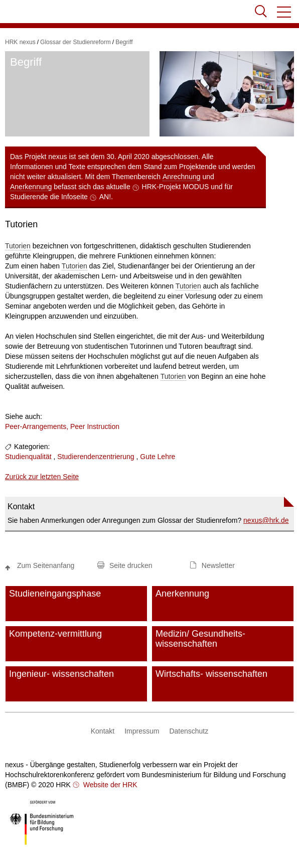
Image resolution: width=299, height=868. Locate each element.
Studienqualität (28, 457)
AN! (105, 197)
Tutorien (18, 246)
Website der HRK (109, 785)
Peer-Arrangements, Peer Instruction (62, 426)
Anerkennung (31, 187)
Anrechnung (182, 177)
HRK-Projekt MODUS (176, 187)
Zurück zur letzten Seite (42, 477)
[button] (284, 12)
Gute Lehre (158, 457)
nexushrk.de (266, 520)
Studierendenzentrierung (96, 457)
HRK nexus (20, 42)
